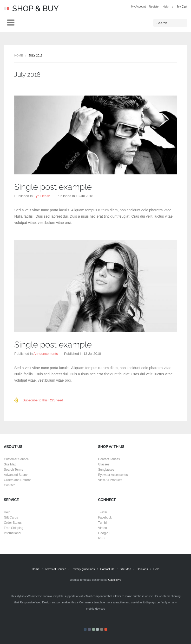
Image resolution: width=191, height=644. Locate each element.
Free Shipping (14, 528)
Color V (102, 629)
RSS (101, 538)
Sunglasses (106, 470)
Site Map (10, 464)
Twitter (103, 512)
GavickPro (115, 580)
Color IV (97, 629)
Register (154, 7)
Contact (9, 485)
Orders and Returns (18, 480)
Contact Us (107, 569)
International (12, 533)
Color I (85, 629)
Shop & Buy (31, 8)
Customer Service (16, 459)
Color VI (106, 629)
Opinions (142, 569)
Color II (89, 629)
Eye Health (42, 196)
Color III (94, 629)
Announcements (46, 354)
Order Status (13, 523)
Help (166, 7)
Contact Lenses (109, 459)
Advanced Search (16, 475)
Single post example (53, 187)
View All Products (110, 480)
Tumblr (103, 523)
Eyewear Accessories (113, 475)
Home (19, 55)
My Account (138, 7)
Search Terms (14, 470)
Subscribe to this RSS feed (43, 400)
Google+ (104, 533)
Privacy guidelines (83, 569)
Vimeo (103, 528)
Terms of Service (56, 569)
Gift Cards (11, 517)
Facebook (105, 517)
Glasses (104, 464)
